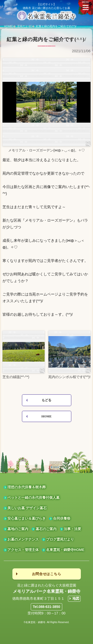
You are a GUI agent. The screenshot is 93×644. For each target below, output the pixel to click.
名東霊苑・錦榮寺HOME (65, 550)
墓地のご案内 (18, 529)
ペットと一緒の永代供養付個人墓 (33, 497)
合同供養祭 (62, 518)
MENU (85, 5)
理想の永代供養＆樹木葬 (27, 487)
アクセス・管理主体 (23, 550)
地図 (76, 598)
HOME (8, 26)
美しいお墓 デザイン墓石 (27, 508)
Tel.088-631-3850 (46, 607)
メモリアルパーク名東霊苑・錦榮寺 (47, 591)
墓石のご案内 (46, 529)
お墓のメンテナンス (23, 539)
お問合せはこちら (47, 574)
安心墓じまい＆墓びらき (27, 518)
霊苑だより (24, 26)
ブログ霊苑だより (60, 539)
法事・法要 (72, 529)
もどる (46, 400)
